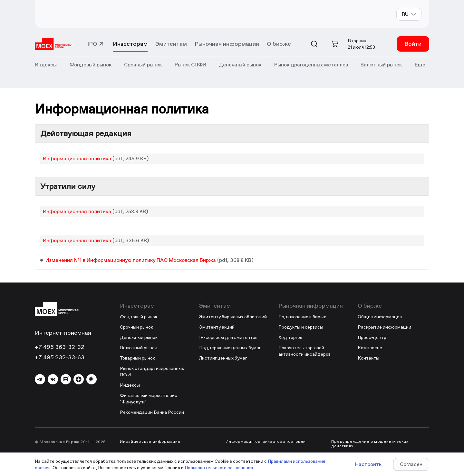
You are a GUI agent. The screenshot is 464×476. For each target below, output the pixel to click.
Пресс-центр (372, 337)
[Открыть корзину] (335, 44)
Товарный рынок (137, 358)
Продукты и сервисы (301, 327)
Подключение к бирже (302, 317)
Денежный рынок (139, 337)
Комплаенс (370, 348)
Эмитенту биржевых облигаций (233, 317)
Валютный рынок (138, 348)
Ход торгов (290, 337)
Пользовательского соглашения (219, 468)
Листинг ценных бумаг (223, 358)
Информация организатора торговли (266, 441)
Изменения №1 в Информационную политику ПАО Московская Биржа (131, 260)
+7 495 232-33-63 (60, 357)
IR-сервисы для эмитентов (228, 337)
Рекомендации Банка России (152, 412)
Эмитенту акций (217, 327)
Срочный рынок (136, 327)
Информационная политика (77, 159)
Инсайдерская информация (150, 441)
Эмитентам (171, 44)
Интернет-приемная (63, 333)
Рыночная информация (227, 44)
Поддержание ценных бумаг (230, 348)
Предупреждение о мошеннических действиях (370, 444)
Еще (420, 65)
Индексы (130, 385)
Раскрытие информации (384, 327)
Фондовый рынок (139, 317)
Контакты (368, 358)
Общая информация (380, 317)
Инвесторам (130, 44)
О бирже (279, 44)
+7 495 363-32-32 (60, 347)
